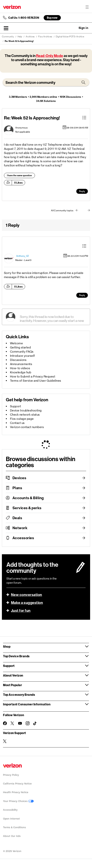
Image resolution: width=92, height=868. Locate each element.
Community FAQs (22, 352)
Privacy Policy (11, 775)
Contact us (17, 423)
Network (20, 528)
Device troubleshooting (26, 410)
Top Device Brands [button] (16, 656)
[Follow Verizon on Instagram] (28, 723)
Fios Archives (45, 37)
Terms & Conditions (14, 827)
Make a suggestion (27, 603)
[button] (6, 28)
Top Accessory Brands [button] (19, 695)
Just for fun (21, 610)
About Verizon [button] (13, 675)
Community (8, 37)
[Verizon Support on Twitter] (5, 741)
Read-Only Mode (50, 56)
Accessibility (10, 810)
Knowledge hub (21, 372)
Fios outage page (22, 419)
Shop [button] (7, 646)
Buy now (52, 18)
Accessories (23, 538)
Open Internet (11, 819)
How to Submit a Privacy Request (33, 376)
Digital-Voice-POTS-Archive (70, 37)
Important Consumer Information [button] (27, 704)
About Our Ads (12, 836)
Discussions (18, 360)
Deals (17, 518)
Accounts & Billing (28, 498)
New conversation (27, 595)
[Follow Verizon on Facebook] (5, 723)
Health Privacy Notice (16, 792)
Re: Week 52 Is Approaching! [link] (19, 41)
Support (16, 406)
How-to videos (20, 368)
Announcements (21, 364)
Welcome (17, 343)
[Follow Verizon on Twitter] (12, 723)
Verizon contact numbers (27, 427)
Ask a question (73, 28)
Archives (30, 37)
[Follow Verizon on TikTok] (35, 723)
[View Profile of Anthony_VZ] (23, 256)
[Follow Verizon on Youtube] (20, 723)
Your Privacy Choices (18, 801)
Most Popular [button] (12, 685)
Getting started (20, 347)
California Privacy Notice (17, 784)
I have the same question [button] (19, 175)
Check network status (25, 415)
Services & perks (27, 508)
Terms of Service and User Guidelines (36, 381)
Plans (17, 488)
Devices (19, 478)
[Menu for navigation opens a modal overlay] (87, 7)
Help (20, 37)
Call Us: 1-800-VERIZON (24, 18)
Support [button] (9, 666)
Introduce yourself (22, 356)
